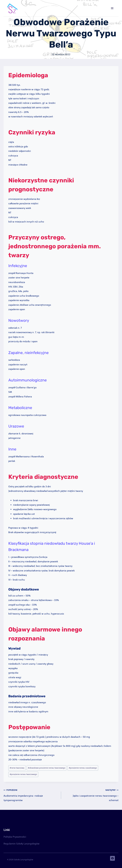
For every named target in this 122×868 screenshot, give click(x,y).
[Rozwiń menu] (112, 8)
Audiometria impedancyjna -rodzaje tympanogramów (31, 795)
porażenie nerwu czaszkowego (83, 768)
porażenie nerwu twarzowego (23, 774)
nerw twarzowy (17, 768)
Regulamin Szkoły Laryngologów (22, 844)
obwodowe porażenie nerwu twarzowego (46, 768)
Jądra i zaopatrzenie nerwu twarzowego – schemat (91, 795)
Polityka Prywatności (15, 837)
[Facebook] (112, 858)
